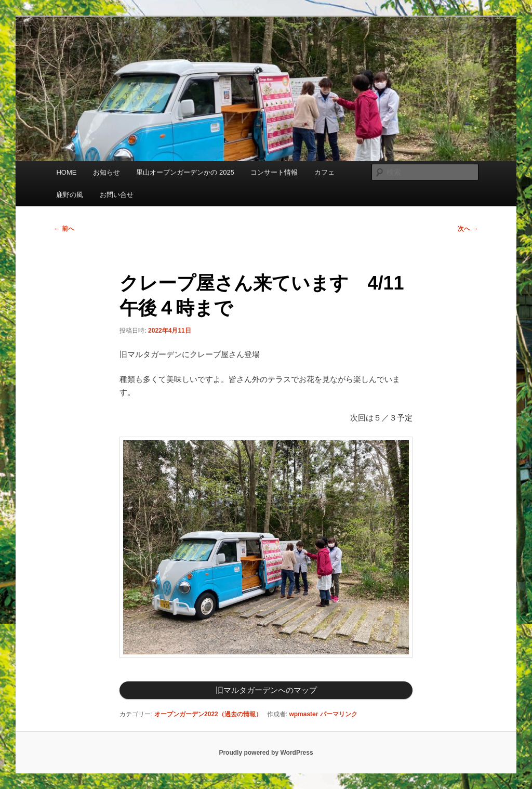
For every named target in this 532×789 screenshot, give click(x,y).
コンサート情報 (274, 172)
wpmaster (303, 714)
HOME (66, 172)
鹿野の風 (70, 195)
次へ (468, 229)
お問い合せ (117, 195)
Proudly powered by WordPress (266, 753)
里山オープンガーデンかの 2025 (185, 172)
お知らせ (107, 172)
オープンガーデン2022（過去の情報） (208, 714)
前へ (64, 229)
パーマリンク (339, 714)
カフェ (324, 172)
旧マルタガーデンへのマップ (266, 690)
